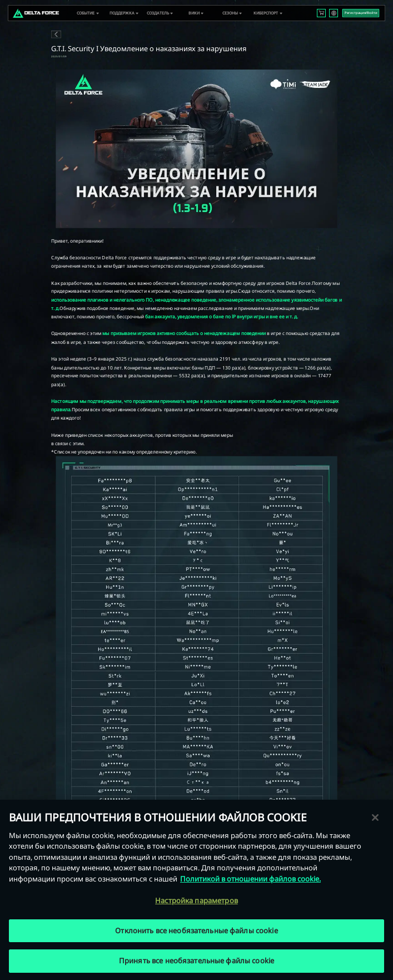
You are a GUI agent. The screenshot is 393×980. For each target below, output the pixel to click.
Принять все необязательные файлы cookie (196, 961)
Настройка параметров (196, 900)
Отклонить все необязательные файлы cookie (196, 930)
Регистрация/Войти (361, 13)
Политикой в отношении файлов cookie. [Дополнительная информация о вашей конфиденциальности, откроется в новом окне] (250, 879)
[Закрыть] (375, 818)
